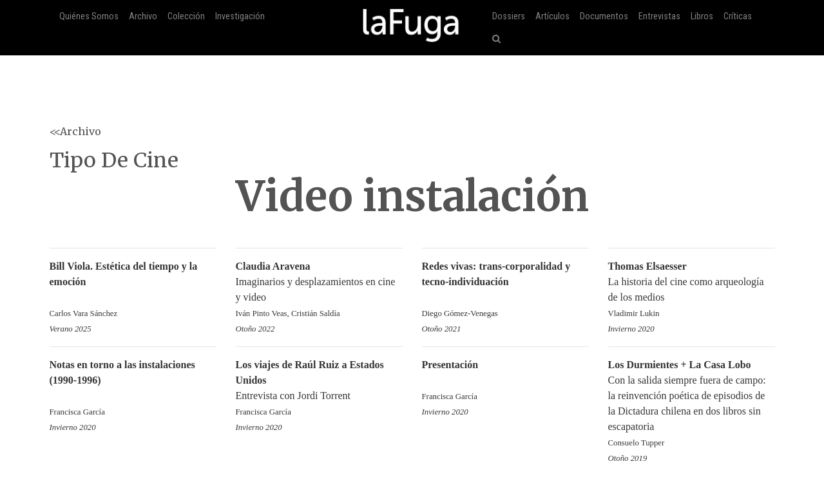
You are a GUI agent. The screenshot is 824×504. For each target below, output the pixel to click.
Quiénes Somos (89, 16)
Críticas (738, 16)
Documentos (604, 16)
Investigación (240, 16)
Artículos (552, 16)
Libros (702, 16)
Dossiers (509, 16)
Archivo (143, 16)
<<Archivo (75, 131)
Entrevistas (659, 16)
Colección (186, 16)
